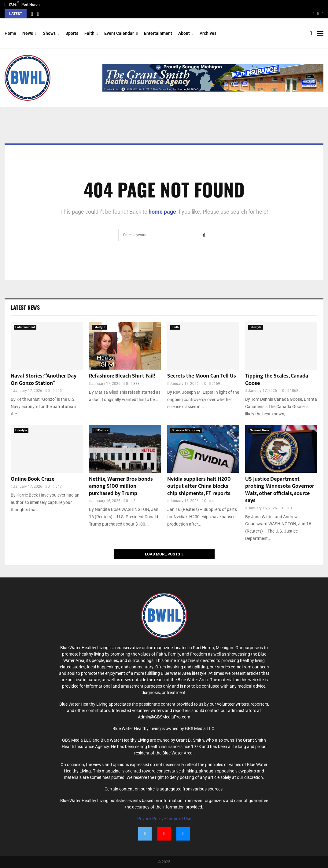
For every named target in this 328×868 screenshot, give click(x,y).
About (184, 33)
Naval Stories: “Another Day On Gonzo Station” (44, 380)
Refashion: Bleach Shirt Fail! (122, 376)
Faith (89, 33)
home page (162, 212)
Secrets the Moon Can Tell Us (202, 376)
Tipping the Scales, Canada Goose (277, 380)
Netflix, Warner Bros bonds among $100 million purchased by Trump (121, 486)
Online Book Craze (33, 479)
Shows (49, 33)
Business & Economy (186, 430)
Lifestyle (99, 327)
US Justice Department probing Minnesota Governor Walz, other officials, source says (280, 490)
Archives (208, 33)
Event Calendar (119, 33)
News (28, 33)
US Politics (101, 430)
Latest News (25, 307)
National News (260, 430)
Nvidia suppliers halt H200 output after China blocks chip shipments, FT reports (199, 486)
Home (10, 33)
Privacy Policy (150, 819)
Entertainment (158, 33)
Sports (72, 33)
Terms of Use (179, 819)
